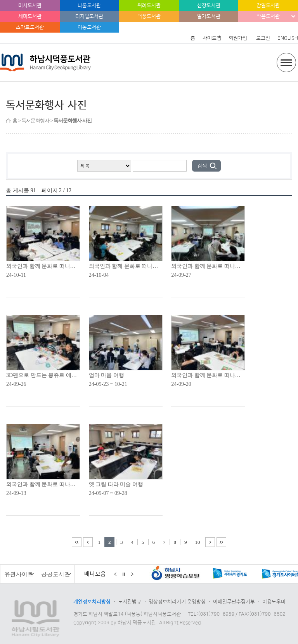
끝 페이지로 (221, 542)
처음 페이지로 (77, 542)
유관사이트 (19, 574)
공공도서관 (56, 574)
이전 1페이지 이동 (88, 542)
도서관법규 (130, 602)
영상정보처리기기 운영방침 (177, 602)
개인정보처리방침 (92, 602)
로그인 (263, 38)
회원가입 (238, 38)
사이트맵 (212, 38)
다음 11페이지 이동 (210, 542)
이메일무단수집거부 (234, 602)
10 (198, 542)
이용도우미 (274, 602)
